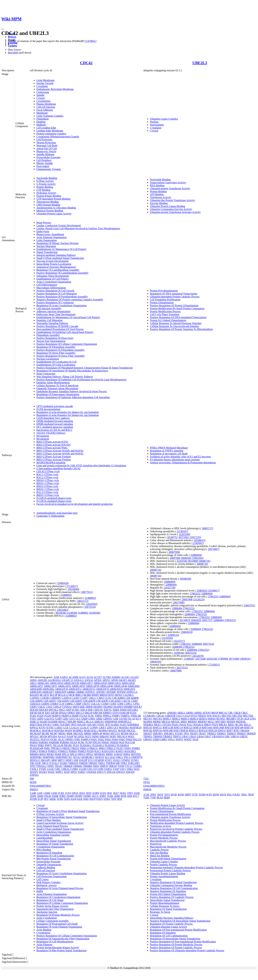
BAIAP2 (34, 695)
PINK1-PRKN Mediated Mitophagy (169, 448)
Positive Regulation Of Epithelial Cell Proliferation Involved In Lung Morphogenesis (81, 380)
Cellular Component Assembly (53, 921)
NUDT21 (35, 739)
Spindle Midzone (45, 154)
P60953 (34, 789)
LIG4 (246, 719)
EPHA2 (63, 713)
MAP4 (69, 731)
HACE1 (217, 716)
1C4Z (146, 795)
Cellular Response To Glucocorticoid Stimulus (174, 326)
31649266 (94, 613)
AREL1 (181, 713)
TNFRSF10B (113, 763)
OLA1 (61, 739)
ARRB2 (80, 692)
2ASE (137, 793)
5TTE (195, 795)
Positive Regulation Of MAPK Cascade (57, 326)
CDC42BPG (36, 701)
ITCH (240, 719)
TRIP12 (177, 736)
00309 (33, 782)
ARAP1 (123, 680)
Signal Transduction (47, 252)
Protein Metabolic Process (164, 838)
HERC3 (185, 719)
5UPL (67, 799)
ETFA (116, 713)
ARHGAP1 (43, 683)
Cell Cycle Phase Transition (165, 314)
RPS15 (82, 754)
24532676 (197, 656)
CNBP (78, 704)
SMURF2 (169, 733)
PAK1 (94, 739)
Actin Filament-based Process (52, 826)
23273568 (200, 659)
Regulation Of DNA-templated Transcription (174, 294)
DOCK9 (44, 710)
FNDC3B (136, 716)
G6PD (40, 719)
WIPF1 (59, 772)
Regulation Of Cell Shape (50, 900)
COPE (120, 704)
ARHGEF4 (129, 689)
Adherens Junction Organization (53, 311)
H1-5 (138, 719)
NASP (70, 736)
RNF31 (222, 731)
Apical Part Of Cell (47, 148)
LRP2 (110, 728)
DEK (82, 707)
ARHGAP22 (114, 683)
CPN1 (136, 704)
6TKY (100, 799)
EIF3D (33, 713)
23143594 (167, 638)
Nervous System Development (52, 261)
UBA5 (193, 736)
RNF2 (177, 731)
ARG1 (33, 683)
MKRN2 (192, 722)
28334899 (193, 561)
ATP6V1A (132, 692)
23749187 (182, 531)
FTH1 (33, 719)
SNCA (127, 757)
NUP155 (45, 739)
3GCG (95, 796)
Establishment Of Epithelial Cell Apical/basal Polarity (65, 332)
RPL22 (66, 754)
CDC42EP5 (102, 701)
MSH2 (106, 733)
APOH (115, 680)
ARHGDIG (48, 689)
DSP (69, 710)
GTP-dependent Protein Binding (53, 199)
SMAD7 (148, 733)
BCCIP (54, 695)
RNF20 (184, 731)
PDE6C (106, 742)
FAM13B (124, 713)
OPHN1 (70, 739)
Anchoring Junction (47, 912)
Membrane (42, 113)
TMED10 (73, 763)
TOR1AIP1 (134, 763)
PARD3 (34, 742)
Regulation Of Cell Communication (55, 856)
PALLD (137, 739)
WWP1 (179, 739)
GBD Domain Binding (48, 205)
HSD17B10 (36, 725)
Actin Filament (44, 945)
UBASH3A (218, 736)
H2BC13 (34, 722)
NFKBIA (148, 725)
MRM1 (88, 733)
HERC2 (81, 722)
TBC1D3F (35, 763)
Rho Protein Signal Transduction (54, 859)
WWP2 (188, 739)
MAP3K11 (36, 731)
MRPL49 (97, 733)
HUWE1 (221, 719)
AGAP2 (134, 677)
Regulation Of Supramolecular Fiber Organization (63, 939)
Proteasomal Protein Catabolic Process (170, 870)
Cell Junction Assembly (49, 308)
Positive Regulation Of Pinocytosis (55, 338)
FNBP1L (125, 716)
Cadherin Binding (46, 867)
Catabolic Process (159, 850)
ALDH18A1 (54, 680)
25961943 (197, 558)
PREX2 (75, 748)
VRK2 (130, 769)
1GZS (103, 793)
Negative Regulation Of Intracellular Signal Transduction (180, 921)
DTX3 (194, 716)
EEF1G (108, 710)
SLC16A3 (110, 757)
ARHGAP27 (37, 686)
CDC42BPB (132, 698)
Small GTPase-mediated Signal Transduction (60, 258)
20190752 (172, 537)
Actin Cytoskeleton (47, 918)
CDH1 (135, 701)
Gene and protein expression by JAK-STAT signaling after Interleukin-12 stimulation (81, 465)
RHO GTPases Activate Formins (54, 457)
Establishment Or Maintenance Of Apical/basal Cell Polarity (68, 317)
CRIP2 (33, 707)
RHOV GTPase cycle (48, 495)
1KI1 (109, 793)
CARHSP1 (55, 698)
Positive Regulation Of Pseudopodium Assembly (62, 297)
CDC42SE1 (115, 701)
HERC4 (194, 719)
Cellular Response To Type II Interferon (57, 385)
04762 (147, 782)
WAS (137, 769)
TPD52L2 (41, 766)
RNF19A (158, 731)
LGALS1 (74, 728)
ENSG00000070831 (40, 786)
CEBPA (45, 704)
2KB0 (40, 796)
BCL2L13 (63, 695)
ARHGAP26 (128, 683)
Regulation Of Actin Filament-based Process (60, 888)
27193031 (214, 665)
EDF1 (91, 710)
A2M (56, 677)
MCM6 (45, 733)
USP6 (100, 769)
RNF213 (193, 731)
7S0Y (114, 799)
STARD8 (99, 760)
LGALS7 (85, 728)
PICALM (58, 745)
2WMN (78, 796)
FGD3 (40, 716)
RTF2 (237, 731)
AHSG (33, 680)
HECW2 (158, 719)
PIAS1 (175, 725)
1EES (89, 793)
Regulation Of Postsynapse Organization (58, 394)
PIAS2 (183, 725)
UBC (58, 769)
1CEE (61, 793)
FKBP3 (76, 716)
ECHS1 (76, 710)
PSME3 (82, 751)
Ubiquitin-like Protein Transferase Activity (172, 200)
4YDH (33, 799)
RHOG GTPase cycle (48, 483)
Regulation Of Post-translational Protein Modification (178, 930)
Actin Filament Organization (52, 237)
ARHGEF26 (116, 689)
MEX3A (166, 722)
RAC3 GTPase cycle (47, 492)
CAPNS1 (35, 698)
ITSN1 (101, 725)
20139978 (185, 620)
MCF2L (131, 731)
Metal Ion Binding (160, 856)
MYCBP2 (221, 722)
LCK (66, 728)
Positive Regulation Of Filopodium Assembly (60, 350)
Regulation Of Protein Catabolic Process (171, 924)
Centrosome (43, 92)
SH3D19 (100, 757)
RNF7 (230, 731)
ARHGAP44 (120, 686)
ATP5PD (121, 692)
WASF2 (43, 772)
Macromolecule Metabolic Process (168, 847)
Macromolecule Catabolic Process (168, 841)
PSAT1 (120, 748)
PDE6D (114, 742)
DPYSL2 (54, 710)
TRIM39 (158, 736)
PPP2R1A (56, 748)
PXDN (90, 751)
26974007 (213, 549)
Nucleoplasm (157, 125)
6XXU (237, 795)
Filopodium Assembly (48, 335)
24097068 (175, 558)
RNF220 (213, 731)
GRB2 (99, 719)
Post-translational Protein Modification (170, 814)
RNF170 (249, 728)
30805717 (207, 528)
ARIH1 (190, 713)
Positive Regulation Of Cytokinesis (55, 302)
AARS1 (64, 677)
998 (32, 779)
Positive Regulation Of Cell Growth (55, 291)
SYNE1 (135, 760)
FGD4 (48, 716)
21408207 (189, 659)
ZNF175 (101, 772)
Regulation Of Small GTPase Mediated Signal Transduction (68, 811)
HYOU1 (47, 725)
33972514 (90, 607)
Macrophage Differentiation (51, 288)
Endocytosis (43, 231)
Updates (13, 46)
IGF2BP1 (65, 725)
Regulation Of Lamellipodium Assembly (58, 270)
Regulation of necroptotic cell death (169, 454)
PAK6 (129, 739)
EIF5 (48, 713)
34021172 (82, 601)
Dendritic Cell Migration (49, 320)
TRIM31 (148, 736)
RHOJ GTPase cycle (47, 486)
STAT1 (108, 760)
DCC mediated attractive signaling (55, 427)
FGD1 (133, 713)
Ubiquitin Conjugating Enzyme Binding (171, 885)
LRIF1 (103, 728)
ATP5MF (111, 692)
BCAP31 (44, 695)
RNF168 (239, 728)
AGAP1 (125, 677)
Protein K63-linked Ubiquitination (168, 894)
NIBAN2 (104, 736)
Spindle (40, 95)
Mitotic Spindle (45, 163)
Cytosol (40, 98)
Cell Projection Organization (52, 876)
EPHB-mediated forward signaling (55, 421)
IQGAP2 (92, 725)
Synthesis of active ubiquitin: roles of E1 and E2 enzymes (180, 457)
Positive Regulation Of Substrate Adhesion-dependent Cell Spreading (73, 397)
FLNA (84, 716)
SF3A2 (77, 757)
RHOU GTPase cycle (48, 489)
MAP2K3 (124, 728)
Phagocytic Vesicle (46, 151)
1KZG (123, 793)
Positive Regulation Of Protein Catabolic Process (176, 947)
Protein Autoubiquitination (164, 876)
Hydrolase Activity (46, 193)
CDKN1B (170, 716)
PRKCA (84, 748)
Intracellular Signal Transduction (54, 841)
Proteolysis (156, 844)
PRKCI (103, 748)
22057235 (195, 537)
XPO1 (74, 772)
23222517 (179, 641)
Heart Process (44, 222)
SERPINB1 (36, 757)
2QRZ (62, 796)
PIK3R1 (68, 745)
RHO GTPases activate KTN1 (52, 442)
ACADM (73, 677)
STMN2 (126, 760)
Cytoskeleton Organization (51, 847)
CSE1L (42, 707)
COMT (105, 704)
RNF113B (168, 728)
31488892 (65, 595)
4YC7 (136, 796)
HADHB (53, 722)
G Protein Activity (46, 184)
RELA (247, 725)
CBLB (237, 713)
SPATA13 (35, 760)
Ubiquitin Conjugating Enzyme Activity (171, 209)
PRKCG (94, 748)
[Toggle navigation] (3, 29)
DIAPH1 (98, 707)
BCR (72, 695)
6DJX (223, 795)
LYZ (116, 728)
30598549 (185, 579)
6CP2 (209, 795)
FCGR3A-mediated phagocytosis (54, 498)
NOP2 (113, 736)
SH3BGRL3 (88, 757)
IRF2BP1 (231, 719)
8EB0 (167, 798)
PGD (122, 742)
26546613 (199, 540)
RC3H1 (239, 725)
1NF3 (130, 793)
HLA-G (90, 722)
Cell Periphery (44, 160)
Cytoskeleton (43, 101)
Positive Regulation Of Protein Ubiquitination (174, 305)
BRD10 (104, 695)
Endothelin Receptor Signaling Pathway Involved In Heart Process (71, 391)
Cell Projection (44, 140)
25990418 (62, 583)
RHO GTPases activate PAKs (52, 448)
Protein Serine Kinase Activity (52, 906)
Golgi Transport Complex (50, 116)
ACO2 (90, 677)
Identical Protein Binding (50, 211)
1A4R (33, 793)
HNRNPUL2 (125, 722)
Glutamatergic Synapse (49, 169)
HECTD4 (248, 716)
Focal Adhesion (45, 110)
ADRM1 (116, 677)
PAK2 (101, 739)
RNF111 (157, 728)
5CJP (40, 799)
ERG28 (89, 713)
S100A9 (118, 754)
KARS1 (115, 725)
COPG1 (128, 704)
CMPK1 (69, 704)
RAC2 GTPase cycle (47, 477)
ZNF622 (34, 775)
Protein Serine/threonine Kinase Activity (58, 947)
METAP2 (78, 733)
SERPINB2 (49, 757)
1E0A (82, 793)
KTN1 (42, 728)
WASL (51, 772)
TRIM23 (231, 733)
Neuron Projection (46, 142)
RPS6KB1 (100, 754)
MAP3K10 (136, 728)
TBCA (45, 763)
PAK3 (108, 739)
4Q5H (181, 795)
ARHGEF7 (48, 692)
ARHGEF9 (60, 692)
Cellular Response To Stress (165, 906)
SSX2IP (83, 760)
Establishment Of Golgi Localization (56, 365)
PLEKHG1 (86, 745)
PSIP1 (128, 748)
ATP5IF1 (101, 692)
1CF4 (68, 793)
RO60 (58, 754)
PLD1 (76, 745)
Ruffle (40, 891)
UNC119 (92, 769)
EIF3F (41, 713)
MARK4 (103, 731)
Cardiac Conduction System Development (59, 225)
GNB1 (92, 719)
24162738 (169, 588)
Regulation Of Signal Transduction (55, 844)
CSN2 (49, 707)
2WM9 (70, 796)
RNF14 (197, 728)
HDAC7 (62, 722)
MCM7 (54, 733)
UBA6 (200, 736)
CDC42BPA (118, 698)
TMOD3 (93, 763)
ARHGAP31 (51, 686)
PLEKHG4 (123, 745)
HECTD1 (226, 716)
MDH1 (62, 733)
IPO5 (74, 725)
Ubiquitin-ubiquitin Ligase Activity (169, 927)
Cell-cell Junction (46, 107)
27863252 (195, 594)
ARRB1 (71, 692)
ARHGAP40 (106, 686)
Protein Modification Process (165, 311)
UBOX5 (148, 739)
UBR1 (75, 769)
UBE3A (235, 736)
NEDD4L (241, 722)
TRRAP (113, 766)
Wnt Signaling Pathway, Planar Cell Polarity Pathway (65, 377)
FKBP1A (66, 716)
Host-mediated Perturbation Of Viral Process (60, 329)
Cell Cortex (42, 879)
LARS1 (59, 728)
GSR (116, 719)
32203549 (184, 534)
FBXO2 (202, 716)
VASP (116, 769)
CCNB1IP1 (149, 716)
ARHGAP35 (78, 686)
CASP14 (66, 698)
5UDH (202, 795)
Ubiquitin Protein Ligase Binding (168, 206)
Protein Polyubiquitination (164, 291)
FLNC (91, 716)
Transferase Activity (161, 197)
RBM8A (34, 754)
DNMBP (128, 707)
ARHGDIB (36, 689)
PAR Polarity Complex (48, 882)
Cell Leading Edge (46, 128)
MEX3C (176, 722)
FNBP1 (116, 716)
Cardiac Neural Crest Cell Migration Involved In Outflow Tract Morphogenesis (78, 228)
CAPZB (45, 698)
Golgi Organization (47, 240)
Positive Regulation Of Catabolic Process (172, 897)
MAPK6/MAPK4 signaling (51, 463)
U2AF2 (51, 769)
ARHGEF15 (89, 689)
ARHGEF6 (36, 692)
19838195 (155, 662)
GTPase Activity (45, 181)
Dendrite (41, 122)
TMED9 (83, 763)
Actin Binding (44, 930)
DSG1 (62, 710)
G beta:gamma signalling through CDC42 (58, 468)
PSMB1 (136, 748)
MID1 (184, 722)
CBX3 (101, 698)
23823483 (62, 610)
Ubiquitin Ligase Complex (164, 119)
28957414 (208, 644)
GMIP (84, 719)
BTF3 (111, 695)
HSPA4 (212, 719)
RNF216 (203, 731)
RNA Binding (157, 185)
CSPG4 (57, 707)
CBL (231, 713)
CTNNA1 (67, 707)
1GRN (96, 793)
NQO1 (131, 736)
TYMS (42, 769)
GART (58, 719)
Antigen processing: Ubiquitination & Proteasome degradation (183, 463)
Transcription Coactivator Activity (168, 182)
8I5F (120, 799)
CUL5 (179, 716)
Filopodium (43, 119)
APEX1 (106, 680)
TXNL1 (34, 769)
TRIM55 (168, 736)
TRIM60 (88, 766)
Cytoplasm (42, 86)
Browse (12, 37)
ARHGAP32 (64, 686)
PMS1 (47, 748)
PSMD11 (53, 751)
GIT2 (72, 719)
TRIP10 (104, 766)
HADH (44, 722)
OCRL (54, 739)
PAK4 (115, 739)
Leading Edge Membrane (50, 131)
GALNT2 (49, 719)
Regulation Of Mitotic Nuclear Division (57, 243)
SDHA (126, 754)
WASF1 (34, 772)
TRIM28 (68, 766)
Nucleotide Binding (47, 178)
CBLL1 (93, 698)
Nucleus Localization (48, 359)
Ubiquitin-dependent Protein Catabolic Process (175, 297)
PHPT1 (49, 745)
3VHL (110, 796)
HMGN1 (99, 722)
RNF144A (207, 728)
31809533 (173, 635)
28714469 (234, 659)
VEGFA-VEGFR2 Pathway (51, 433)
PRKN (207, 725)
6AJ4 (74, 799)
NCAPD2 (79, 736)
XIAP (67, 772)
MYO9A (52, 736)
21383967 (198, 543)
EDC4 (84, 710)
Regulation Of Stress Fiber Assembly (56, 353)
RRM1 (109, 754)
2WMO (87, 796)
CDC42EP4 (89, 701)
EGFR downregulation (48, 409)
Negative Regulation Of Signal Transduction (173, 882)
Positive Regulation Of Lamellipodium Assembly (62, 273)
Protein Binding (45, 187)
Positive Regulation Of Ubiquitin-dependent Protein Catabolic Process (187, 950)
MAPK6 (148, 722)
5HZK (53, 799)
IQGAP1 (82, 725)
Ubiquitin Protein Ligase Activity (54, 214)
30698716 (204, 561)
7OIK (146, 798)
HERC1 (167, 719)
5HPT (188, 795)
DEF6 (76, 707)
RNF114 (178, 728)
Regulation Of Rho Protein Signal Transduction (61, 950)
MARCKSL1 (91, 731)
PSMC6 (43, 751)
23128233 (198, 599)
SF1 (70, 757)
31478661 (90, 41)
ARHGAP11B (71, 683)
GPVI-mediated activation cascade (55, 406)
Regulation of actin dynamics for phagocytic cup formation (68, 412)
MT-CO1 (115, 733)
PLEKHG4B (37, 748)
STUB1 (179, 733)
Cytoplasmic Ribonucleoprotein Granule (58, 137)
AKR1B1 (42, 680)
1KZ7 (116, 793)
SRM (54, 760)
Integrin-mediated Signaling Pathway (56, 255)
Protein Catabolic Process (163, 865)
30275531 (182, 668)
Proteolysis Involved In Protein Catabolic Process (176, 829)
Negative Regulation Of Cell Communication (174, 888)
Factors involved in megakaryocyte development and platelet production (74, 504)
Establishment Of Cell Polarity (53, 279)
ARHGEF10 (62, 689)
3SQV (160, 795)
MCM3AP (35, 733)
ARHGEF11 (75, 689)
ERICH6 (98, 713)
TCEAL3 (54, 763)
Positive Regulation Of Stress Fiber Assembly (61, 356)
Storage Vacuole (45, 83)
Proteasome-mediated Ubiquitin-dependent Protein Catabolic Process (186, 867)
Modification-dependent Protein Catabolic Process (176, 823)
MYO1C (34, 736)
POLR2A (198, 725)
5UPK (60, 799)
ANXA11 (79, 680)
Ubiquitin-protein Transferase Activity (170, 188)
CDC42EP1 (50, 701)
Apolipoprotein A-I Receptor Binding (56, 208)
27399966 (223, 659)
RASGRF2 (130, 751)
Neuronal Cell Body (47, 145)
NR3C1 (158, 725)
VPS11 (171, 739)
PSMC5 (34, 751)
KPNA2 (34, 728)
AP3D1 (98, 680)
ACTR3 (107, 677)
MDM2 (157, 722)
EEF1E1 (99, 710)
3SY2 (167, 795)
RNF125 (188, 728)
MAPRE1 (78, 731)
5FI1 (46, 799)
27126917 (72, 586)
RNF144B (219, 728)
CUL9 (187, 716)
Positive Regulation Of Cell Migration (57, 294)
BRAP (215, 713)
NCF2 (88, 736)
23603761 (249, 605)
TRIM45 (78, 766)
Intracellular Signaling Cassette (53, 835)
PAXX (74, 742)
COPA (113, 704)
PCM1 (81, 742)
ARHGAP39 (92, 686)
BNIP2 (95, 695)
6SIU (86, 799)
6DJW (216, 795)
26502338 (212, 659)
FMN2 (99, 716)
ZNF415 (120, 772)
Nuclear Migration (46, 246)
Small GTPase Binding (49, 820)
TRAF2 (59, 766)
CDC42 (86, 63)
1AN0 (54, 793)
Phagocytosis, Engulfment (50, 234)
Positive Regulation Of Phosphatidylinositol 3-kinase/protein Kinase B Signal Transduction (85, 368)
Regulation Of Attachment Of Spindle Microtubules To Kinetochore (72, 371)
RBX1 (231, 725)
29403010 (202, 591)
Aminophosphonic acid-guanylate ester (57, 513)
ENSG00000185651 (154, 786)
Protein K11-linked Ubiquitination (168, 320)
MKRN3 (202, 722)
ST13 (91, 760)
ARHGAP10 (57, 683)
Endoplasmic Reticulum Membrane (55, 89)
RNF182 (148, 731)
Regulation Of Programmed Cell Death (57, 924)
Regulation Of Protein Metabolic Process (58, 915)
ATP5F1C (90, 692)
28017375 (207, 620)
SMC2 (120, 757)
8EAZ (160, 798)
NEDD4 (231, 722)
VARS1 (108, 769)
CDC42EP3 (76, 701)
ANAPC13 (67, 680)
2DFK (33, 796)
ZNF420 (130, 772)
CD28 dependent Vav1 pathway (53, 418)
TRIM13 (212, 733)
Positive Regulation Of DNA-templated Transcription (178, 317)
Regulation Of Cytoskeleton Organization (58, 897)
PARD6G (65, 742)
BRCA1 (223, 713)
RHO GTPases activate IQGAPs (53, 445)
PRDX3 (67, 748)
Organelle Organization (49, 865)
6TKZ (107, 799)
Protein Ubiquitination (162, 302)
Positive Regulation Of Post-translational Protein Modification (183, 942)
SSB (76, 760)
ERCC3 (80, 713)
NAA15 (62, 736)
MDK (70, 733)
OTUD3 (167, 725)
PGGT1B (130, 742)
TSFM (121, 766)
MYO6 (43, 736)
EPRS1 (71, 713)
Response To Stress (160, 912)
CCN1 (108, 698)
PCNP (89, 742)
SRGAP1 (46, 760)
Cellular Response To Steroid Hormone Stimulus (176, 323)
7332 (146, 779)
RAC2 (98, 751)
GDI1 (65, 719)
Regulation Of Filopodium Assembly (56, 347)
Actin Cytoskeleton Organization (54, 282)
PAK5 (122, 739)
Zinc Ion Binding (159, 853)
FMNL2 (107, 716)
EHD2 (116, 710)
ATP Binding (157, 194)
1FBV (153, 795)
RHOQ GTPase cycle (48, 480)
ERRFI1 (107, 713)
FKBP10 (56, 716)
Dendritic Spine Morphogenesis (53, 383)
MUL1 (211, 722)
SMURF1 (158, 733)
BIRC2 (79, 695)
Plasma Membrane (46, 104)
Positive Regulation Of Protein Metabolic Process (176, 945)
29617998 (178, 602)
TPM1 (51, 766)
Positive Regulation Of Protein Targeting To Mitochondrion (181, 329)
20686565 (186, 558)
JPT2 (108, 725)
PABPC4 (86, 739)
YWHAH (91, 772)
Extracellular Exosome (48, 157)
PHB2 (41, 745)
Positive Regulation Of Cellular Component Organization (67, 344)
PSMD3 (73, 751)
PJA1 (190, 725)
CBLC (245, 713)
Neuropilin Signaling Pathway (52, 323)
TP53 (33, 766)
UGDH (83, 769)
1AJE (40, 793)
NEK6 (95, 736)
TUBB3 (137, 766)
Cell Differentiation (47, 285)
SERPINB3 (62, 757)
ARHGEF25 (103, 689)
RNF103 (148, 728)
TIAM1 (63, 763)
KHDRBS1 (133, 725)
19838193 (245, 659)
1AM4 (47, 793)
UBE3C (244, 736)
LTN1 (253, 719)
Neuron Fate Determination (51, 341)
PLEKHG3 (110, 745)
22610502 (91, 604)
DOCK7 (138, 707)
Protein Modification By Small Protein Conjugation (177, 308)
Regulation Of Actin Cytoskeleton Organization (61, 305)
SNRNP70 (137, 757)
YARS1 (82, 772)
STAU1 (117, 760)
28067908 (174, 552)
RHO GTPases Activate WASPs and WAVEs (60, 451)
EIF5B (55, 713)
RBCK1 (223, 725)
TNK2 (124, 763)
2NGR (47, 796)
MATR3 (122, 731)
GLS (78, 719)
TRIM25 (241, 733)
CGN (61, 704)
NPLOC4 (122, 736)
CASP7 (84, 698)
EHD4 (123, 710)
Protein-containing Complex (51, 134)
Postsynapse (43, 166)
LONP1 (94, 728)
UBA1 (185, 736)
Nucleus (154, 122)
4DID (117, 796)
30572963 (183, 537)
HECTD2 (237, 716)
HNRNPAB (111, 722)
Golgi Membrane (45, 80)
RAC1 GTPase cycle (47, 474)
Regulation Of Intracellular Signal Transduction (62, 817)
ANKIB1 (172, 713)
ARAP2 (132, 680)
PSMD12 (63, 751)
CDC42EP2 (63, 701)
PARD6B (54, 742)
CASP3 (76, 698)
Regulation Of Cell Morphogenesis (55, 942)
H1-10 (132, 719)
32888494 (196, 555)
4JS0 (130, 796)
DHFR (89, 707)
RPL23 (74, 754)
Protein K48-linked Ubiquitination (168, 859)
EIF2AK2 (133, 710)
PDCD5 (97, 742)
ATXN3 (207, 713)
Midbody (41, 125)
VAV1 (123, 769)
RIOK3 (50, 754)
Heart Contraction (46, 374)
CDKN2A (35, 704)
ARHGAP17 (86, 683)
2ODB (55, 796)
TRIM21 (221, 733)
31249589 (72, 613)
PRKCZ (112, 748)
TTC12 (129, 766)
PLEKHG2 (98, 745)
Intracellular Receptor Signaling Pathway (172, 918)
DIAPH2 (108, 707)
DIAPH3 (118, 707)
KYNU (50, 728)
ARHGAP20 (100, 683)
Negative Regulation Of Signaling (168, 891)
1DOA (75, 793)
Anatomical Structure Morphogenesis (56, 267)
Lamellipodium (45, 838)
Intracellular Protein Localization (54, 264)
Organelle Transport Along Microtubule (57, 388)
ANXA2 (89, 680)
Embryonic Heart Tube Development (56, 314)
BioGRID (13, 53)
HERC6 (203, 719)
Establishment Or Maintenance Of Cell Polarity (61, 249)
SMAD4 (245, 731)
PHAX (33, 745)
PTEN (215, 725)
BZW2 (119, 695)
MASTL (113, 731)
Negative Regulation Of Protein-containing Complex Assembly (70, 300)
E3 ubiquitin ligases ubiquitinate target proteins (175, 460)
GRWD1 (108, 719)
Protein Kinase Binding (49, 196)
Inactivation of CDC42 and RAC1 (54, 430)
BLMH (87, 695)
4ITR (124, 796)
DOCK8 (34, 710)
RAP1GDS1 (108, 751)
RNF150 (229, 728)
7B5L (244, 795)
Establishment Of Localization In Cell (56, 362)
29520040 (73, 589)
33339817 (213, 591)
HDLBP (72, 722)
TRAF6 (194, 733)
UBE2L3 (200, 63)
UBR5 (163, 739)
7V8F (153, 798)
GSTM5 (123, 719)
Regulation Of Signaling (49, 853)
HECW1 (148, 719)
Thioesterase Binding (48, 202)
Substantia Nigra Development (53, 276)
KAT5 (123, 725)
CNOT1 (86, 704)
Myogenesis (43, 436)
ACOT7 (98, 677)
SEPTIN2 (136, 754)
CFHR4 (54, 704)
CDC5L (126, 701)
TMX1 (102, 763)
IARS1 (56, 725)
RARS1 (120, 751)
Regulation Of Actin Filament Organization (59, 927)
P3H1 (77, 739)
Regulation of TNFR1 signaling (167, 451)
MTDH (125, 733)
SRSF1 (69, 760)
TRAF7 (202, 733)
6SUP (93, 799)
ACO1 (82, 677)
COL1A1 (96, 704)
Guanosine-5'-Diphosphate (50, 516)
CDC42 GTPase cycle (48, 471)
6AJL (80, 799)
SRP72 (61, 760)
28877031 (87, 592)
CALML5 (128, 695)
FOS (209, 716)
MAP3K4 (59, 731)
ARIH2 (198, 713)
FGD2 (33, 716)
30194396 (61, 613)
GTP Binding (43, 190)
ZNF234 (111, 772)
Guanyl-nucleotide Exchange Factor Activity (60, 823)
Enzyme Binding (159, 203)
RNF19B (168, 731)
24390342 (179, 653)
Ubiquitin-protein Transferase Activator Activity (175, 212)
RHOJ (43, 754)
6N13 (230, 795)
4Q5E (174, 795)
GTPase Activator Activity (50, 814)
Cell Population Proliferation (165, 300)
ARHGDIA (134, 686)
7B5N (251, 795)
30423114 (190, 653)
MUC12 (133, 733)
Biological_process (46, 885)
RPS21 (90, 754)
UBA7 (208, 736)
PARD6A (43, 742)
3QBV (103, 796)
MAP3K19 (48, 731)
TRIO (96, 766)
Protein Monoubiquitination (165, 903)
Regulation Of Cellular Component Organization (62, 903)
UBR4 (156, 739)
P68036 (147, 789)
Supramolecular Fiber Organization (55, 909)
